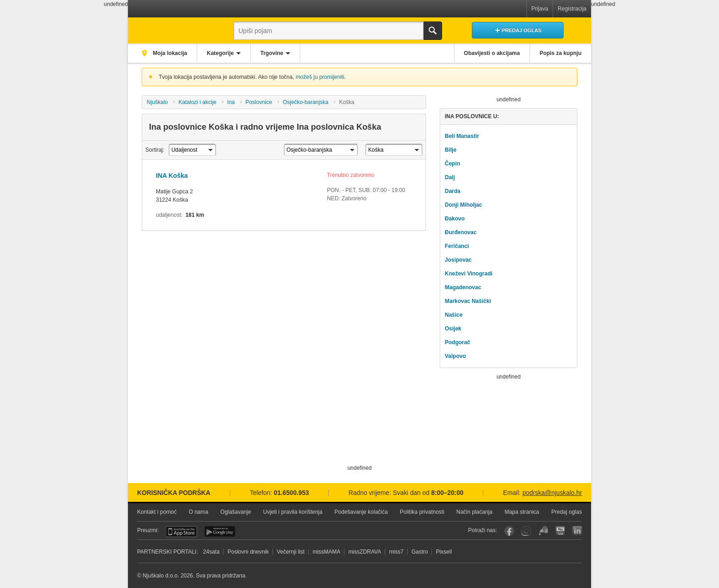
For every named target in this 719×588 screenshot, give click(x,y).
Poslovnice (259, 102)
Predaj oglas (567, 512)
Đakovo (455, 219)
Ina (231, 102)
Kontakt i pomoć (157, 512)
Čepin (452, 164)
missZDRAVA (365, 552)
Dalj (450, 177)
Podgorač (457, 342)
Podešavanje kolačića (361, 512)
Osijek (453, 329)
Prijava (540, 9)
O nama (198, 512)
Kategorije (220, 53)
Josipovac (458, 260)
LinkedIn (577, 531)
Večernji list (291, 552)
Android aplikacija (220, 532)
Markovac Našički (468, 301)
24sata (211, 552)
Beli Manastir (462, 136)
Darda (453, 191)
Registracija (572, 9)
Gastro (420, 552)
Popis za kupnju (561, 53)
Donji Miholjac (463, 205)
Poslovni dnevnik (248, 552)
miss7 (396, 552)
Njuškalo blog (543, 531)
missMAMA (327, 552)
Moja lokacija (169, 53)
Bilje (451, 150)
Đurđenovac (461, 232)
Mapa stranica (522, 512)
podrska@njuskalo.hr (552, 493)
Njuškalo (157, 102)
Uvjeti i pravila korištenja (293, 512)
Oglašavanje (236, 512)
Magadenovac (463, 287)
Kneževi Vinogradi (469, 274)
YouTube (560, 531)
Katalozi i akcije (197, 102)
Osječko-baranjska (306, 102)
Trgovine (272, 53)
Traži (433, 31)
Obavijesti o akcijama (492, 53)
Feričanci (457, 246)
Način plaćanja (474, 512)
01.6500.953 (291, 493)
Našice (454, 315)
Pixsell (444, 552)
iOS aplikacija (182, 532)
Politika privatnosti (422, 512)
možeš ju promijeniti (320, 77)
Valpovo (455, 356)
